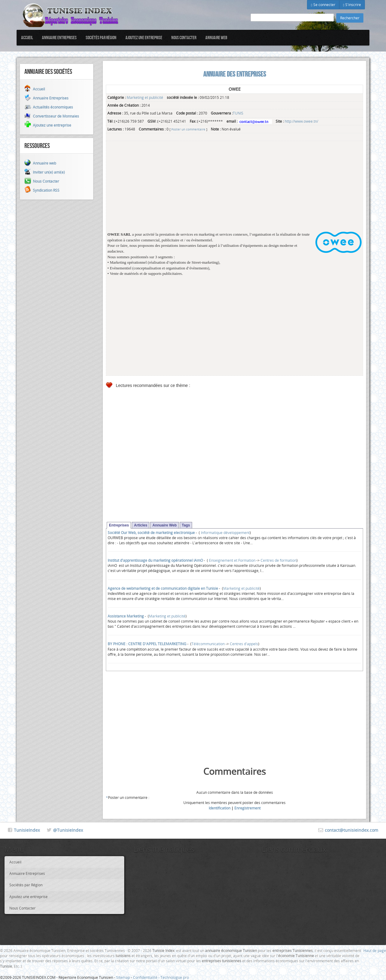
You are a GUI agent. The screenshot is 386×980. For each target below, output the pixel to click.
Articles (141, 525)
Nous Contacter (184, 38)
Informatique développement (225, 532)
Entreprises (119, 525)
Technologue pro (175, 977)
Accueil (27, 38)
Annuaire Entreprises (59, 38)
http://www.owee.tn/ (301, 121)
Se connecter (323, 5)
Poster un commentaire (188, 129)
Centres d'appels (244, 644)
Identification (220, 808)
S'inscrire (352, 5)
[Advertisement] (234, 190)
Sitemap (123, 977)
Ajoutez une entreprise (144, 38)
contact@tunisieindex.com (351, 830)
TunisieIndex (27, 830)
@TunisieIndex (68, 830)
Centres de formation (278, 560)
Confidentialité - (147, 977)
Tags (186, 525)
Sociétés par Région (101, 38)
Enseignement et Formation (232, 560)
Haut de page (375, 950)
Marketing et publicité (145, 97)
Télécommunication (208, 644)
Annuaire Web (164, 525)
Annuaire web (216, 38)
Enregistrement (247, 808)
